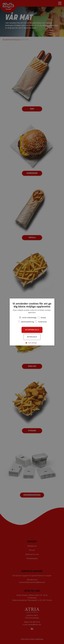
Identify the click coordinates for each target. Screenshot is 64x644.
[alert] (32, 322)
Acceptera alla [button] (32, 330)
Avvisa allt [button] (32, 337)
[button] (32, 343)
